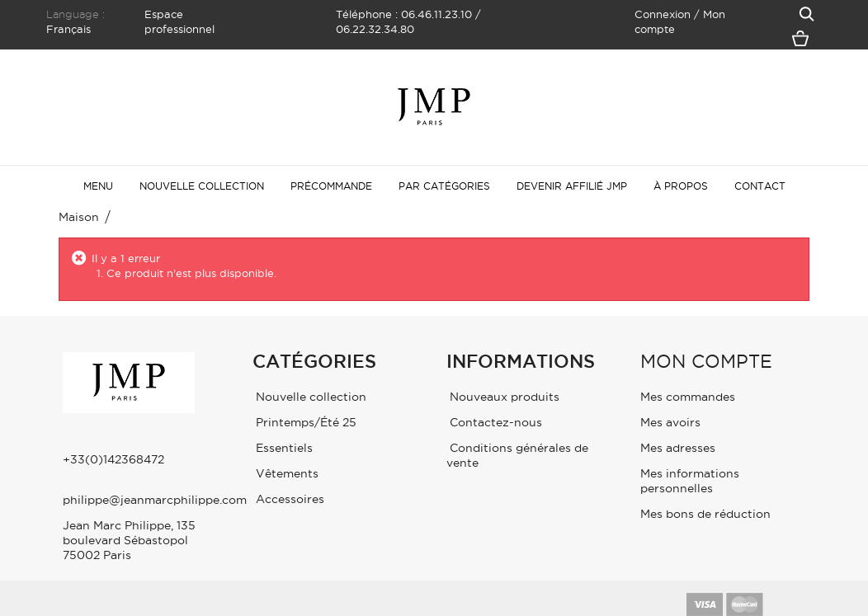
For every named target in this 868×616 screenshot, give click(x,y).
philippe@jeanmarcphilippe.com (155, 500)
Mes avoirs (670, 422)
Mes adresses (678, 448)
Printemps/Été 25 (304, 422)
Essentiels (283, 448)
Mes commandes (688, 397)
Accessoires (288, 499)
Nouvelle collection (309, 397)
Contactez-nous (494, 422)
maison (79, 217)
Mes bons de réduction (705, 514)
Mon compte (706, 361)
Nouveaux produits (503, 397)
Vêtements (285, 473)
